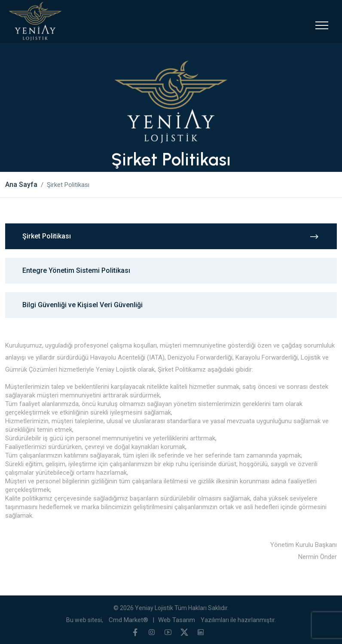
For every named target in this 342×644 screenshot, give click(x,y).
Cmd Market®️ (128, 620)
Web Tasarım (177, 620)
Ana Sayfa (21, 185)
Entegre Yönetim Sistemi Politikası (76, 270)
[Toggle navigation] (322, 25)
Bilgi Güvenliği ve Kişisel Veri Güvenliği (82, 305)
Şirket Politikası (171, 237)
